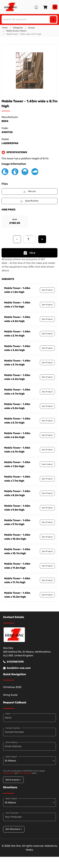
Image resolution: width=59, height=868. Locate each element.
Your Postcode (12, 813)
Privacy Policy (9, 773)
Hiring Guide (10, 695)
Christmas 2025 (12, 687)
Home (5, 28)
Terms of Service (25, 773)
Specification (29, 201)
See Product (47, 290)
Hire (29, 253)
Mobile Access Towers (16, 31)
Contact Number (13, 728)
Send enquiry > (13, 780)
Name (8, 714)
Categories (18, 28)
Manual (29, 191)
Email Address (12, 742)
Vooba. (30, 850)
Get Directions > (14, 829)
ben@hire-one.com (17, 668)
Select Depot (11, 757)
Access (32, 28)
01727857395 (13, 662)
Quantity (30, 235)
